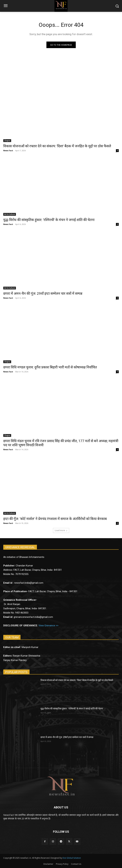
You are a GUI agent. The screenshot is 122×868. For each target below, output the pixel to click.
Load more (61, 530)
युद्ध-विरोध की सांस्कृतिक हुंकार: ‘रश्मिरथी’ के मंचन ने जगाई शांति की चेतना (49, 220)
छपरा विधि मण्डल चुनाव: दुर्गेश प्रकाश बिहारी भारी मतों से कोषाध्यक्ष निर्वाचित (50, 367)
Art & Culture (10, 214)
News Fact (8, 150)
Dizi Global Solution (72, 858)
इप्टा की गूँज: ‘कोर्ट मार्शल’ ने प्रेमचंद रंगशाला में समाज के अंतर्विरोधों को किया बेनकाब (55, 519)
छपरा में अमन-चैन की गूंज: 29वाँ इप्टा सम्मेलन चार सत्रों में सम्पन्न (43, 294)
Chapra (7, 141)
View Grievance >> (48, 626)
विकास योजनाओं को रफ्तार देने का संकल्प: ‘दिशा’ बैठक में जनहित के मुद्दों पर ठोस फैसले (57, 146)
